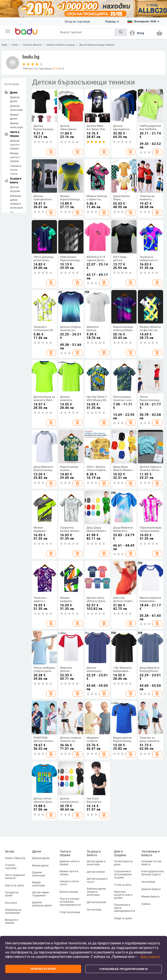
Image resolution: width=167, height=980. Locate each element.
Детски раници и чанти (97, 880)
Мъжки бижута (150, 897)
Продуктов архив (12, 894)
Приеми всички (43, 969)
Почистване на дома (123, 863)
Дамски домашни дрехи (42, 904)
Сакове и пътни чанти (16, 170)
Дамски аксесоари (16, 108)
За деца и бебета (94, 853)
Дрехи (37, 851)
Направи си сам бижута (151, 863)
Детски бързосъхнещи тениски (97, 45)
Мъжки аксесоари (16, 125)
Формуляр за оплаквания (13, 911)
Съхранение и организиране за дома (123, 874)
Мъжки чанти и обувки (15, 157)
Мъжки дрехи (14, 117)
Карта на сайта (15, 885)
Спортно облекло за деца (61, 45)
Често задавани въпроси (15, 877)
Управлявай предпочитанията (124, 969)
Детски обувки (96, 872)
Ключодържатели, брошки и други (153, 873)
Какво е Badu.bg (15, 858)
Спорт (15, 45)
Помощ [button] (112, 22)
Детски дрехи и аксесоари (96, 863)
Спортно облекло (32, 45)
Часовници (148, 882)
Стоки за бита (123, 885)
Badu (4, 45)
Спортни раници (70, 912)
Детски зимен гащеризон (41, 894)
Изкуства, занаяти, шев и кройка (123, 895)
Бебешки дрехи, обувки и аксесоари (16, 202)
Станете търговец (11, 867)
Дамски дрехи (15, 99)
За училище (94, 910)
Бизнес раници (69, 892)
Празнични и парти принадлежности (124, 908)
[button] (8, 31)
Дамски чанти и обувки (15, 145)
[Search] (86, 32)
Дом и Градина (120, 853)
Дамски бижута (151, 889)
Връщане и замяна (12, 921)
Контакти (11, 903)
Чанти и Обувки (65, 853)
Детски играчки (15, 189)
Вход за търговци (77, 22)
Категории (12, 84)
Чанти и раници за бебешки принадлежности (70, 902)
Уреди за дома (123, 918)
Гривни (146, 904)
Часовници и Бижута (150, 853)
